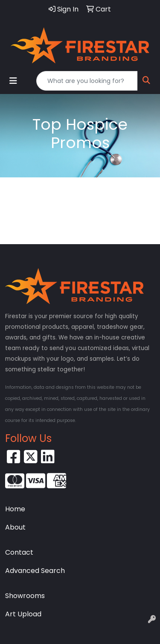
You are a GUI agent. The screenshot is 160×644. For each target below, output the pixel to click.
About (15, 527)
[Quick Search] (87, 81)
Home (15, 509)
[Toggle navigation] (13, 81)
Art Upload (23, 614)
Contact (19, 552)
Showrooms (25, 596)
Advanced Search (35, 571)
